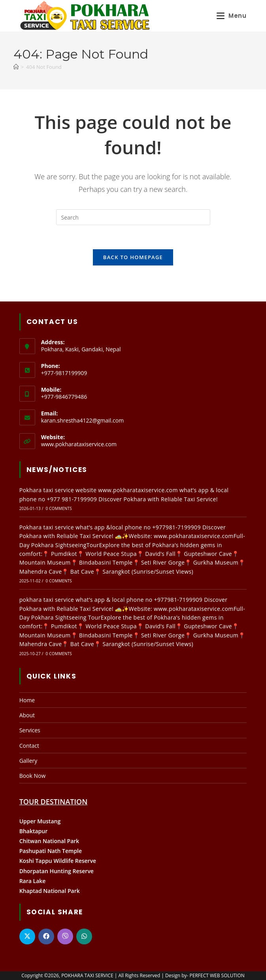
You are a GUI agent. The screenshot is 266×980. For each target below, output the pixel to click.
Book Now (33, 776)
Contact (29, 746)
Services (30, 730)
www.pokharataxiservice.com (79, 444)
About (27, 715)
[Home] (16, 67)
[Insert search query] (133, 217)
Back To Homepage (133, 257)
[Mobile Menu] (232, 16)
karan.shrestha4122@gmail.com (83, 420)
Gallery (28, 761)
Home (27, 700)
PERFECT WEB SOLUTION (217, 975)
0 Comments (59, 508)
